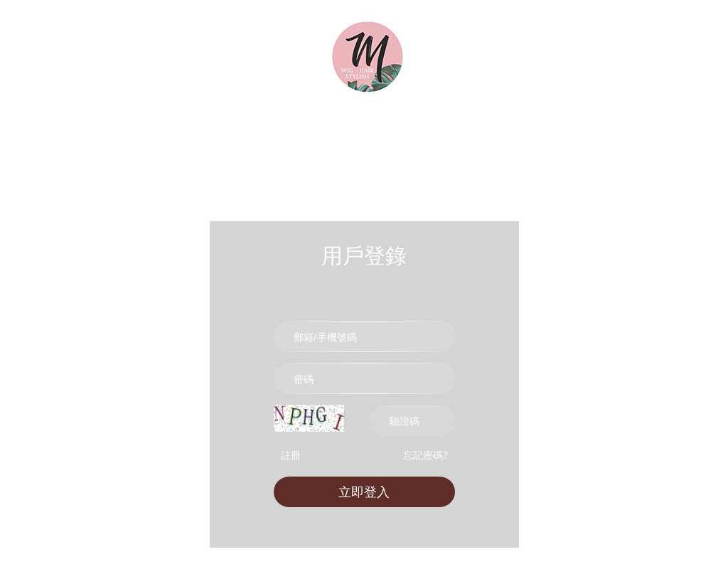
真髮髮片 (239, 133)
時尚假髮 (165, 133)
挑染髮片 (375, 133)
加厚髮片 (307, 133)
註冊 (291, 455)
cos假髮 (575, 133)
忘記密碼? (425, 455)
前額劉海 (509, 133)
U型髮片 (442, 133)
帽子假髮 (641, 133)
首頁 (23, 133)
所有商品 (86, 133)
